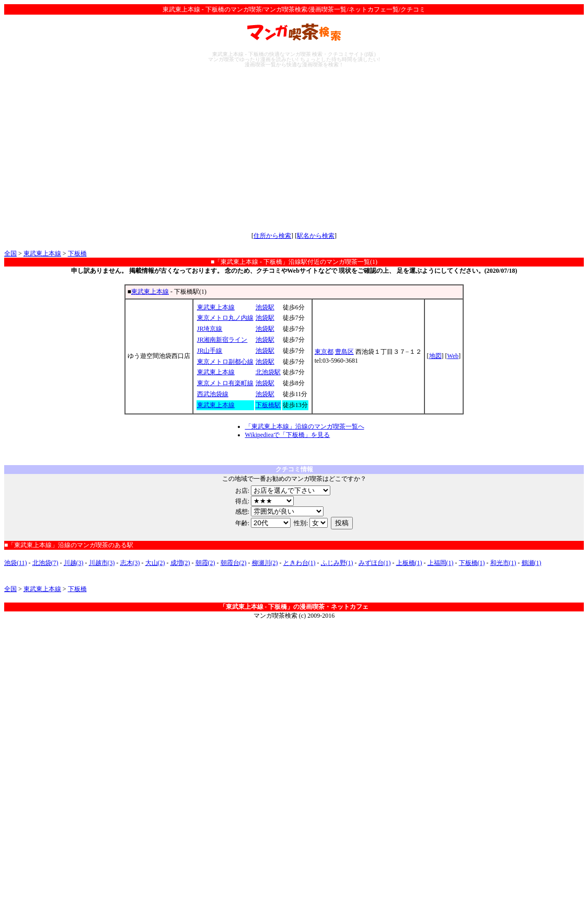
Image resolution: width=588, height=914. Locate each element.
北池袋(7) (45, 563)
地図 (435, 356)
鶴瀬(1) (532, 563)
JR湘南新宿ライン (222, 340)
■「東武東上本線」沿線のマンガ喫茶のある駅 (69, 545)
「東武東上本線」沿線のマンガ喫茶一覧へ (305, 426)
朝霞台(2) (234, 563)
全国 (10, 253)
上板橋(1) (409, 563)
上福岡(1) (441, 563)
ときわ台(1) (299, 563)
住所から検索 (272, 236)
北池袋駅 (268, 372)
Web (453, 356)
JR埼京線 (210, 329)
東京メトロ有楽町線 (225, 383)
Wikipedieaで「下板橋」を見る (288, 435)
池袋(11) (16, 563)
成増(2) (180, 563)
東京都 (324, 352)
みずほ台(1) (375, 563)
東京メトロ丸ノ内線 (225, 318)
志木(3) (130, 563)
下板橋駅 (268, 405)
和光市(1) (503, 563)
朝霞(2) (205, 563)
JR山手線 (210, 351)
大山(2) (155, 563)
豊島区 (344, 352)
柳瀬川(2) (265, 563)
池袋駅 (265, 307)
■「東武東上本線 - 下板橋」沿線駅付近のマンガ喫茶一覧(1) (294, 262)
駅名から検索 (316, 236)
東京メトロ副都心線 (225, 362)
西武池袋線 (213, 394)
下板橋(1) (472, 563)
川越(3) (74, 563)
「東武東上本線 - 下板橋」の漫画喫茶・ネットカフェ (294, 607)
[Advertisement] (294, 149)
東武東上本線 (42, 253)
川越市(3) (102, 563)
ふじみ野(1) (337, 563)
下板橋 (77, 253)
